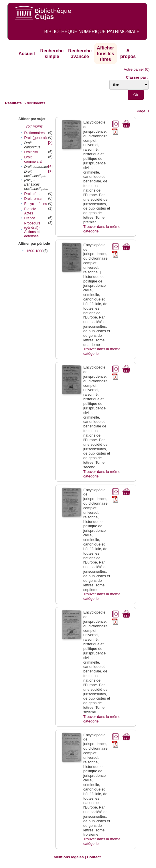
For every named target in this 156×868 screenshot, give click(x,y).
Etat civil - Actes (32, 211)
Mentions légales (69, 857)
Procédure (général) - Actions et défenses (32, 230)
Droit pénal (33, 194)
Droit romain (34, 199)
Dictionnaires (34, 133)
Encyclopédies (35, 204)
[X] (50, 143)
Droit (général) (35, 138)
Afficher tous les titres (105, 53)
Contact (94, 857)
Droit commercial (33, 159)
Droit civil (31, 152)
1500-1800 (35, 251)
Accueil (27, 54)
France (29, 218)
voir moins (34, 126)
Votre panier (134, 69)
